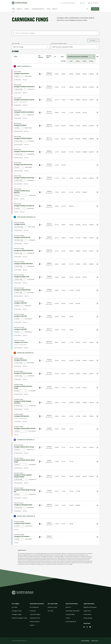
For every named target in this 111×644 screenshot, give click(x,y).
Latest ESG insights (35, 614)
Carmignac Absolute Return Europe (24, 447)
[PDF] (97, 74)
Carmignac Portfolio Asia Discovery (24, 151)
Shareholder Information (73, 611)
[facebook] (90, 627)
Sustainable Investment (38, 9)
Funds (13, 9)
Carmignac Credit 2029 (20, 316)
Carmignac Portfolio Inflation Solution (25, 428)
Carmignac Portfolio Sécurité (22, 237)
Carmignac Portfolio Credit (22, 277)
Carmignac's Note (17, 611)
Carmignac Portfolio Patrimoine (23, 373)
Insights (27, 9)
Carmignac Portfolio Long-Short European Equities (23, 476)
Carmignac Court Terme (21, 342)
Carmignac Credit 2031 (20, 329)
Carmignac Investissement (22, 73)
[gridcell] (41, 57)
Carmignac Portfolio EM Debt (22, 290)
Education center (52, 607)
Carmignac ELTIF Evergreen (22, 536)
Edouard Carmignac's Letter (20, 618)
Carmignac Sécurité (19, 224)
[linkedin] (84, 627)
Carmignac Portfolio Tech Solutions (24, 206)
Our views (15, 607)
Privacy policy (87, 614)
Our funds (51, 611)
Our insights (15, 604)
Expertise (19, 9)
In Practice (33, 611)
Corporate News (70, 614)
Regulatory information (90, 607)
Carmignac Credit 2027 (20, 303)
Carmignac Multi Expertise (21, 416)
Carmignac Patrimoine (20, 360)
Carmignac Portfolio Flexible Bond (24, 250)
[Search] (87, 9)
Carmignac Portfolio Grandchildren (24, 112)
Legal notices (87, 611)
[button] (20, 605)
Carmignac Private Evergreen (22, 523)
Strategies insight (17, 614)
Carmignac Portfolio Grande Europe (24, 178)
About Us (55, 9)
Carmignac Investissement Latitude (24, 100)
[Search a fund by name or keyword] (55, 33)
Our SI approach (34, 607)
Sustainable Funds (35, 618)
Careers (68, 618)
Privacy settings (88, 618)
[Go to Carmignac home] (20, 3)
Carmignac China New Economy (23, 165)
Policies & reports (35, 622)
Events (49, 9)
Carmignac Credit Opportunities (23, 505)
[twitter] (87, 627)
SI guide (32, 625)
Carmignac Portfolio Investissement (24, 87)
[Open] (22, 9)
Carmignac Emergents (20, 125)
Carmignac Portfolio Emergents (23, 138)
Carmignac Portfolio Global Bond (23, 264)
